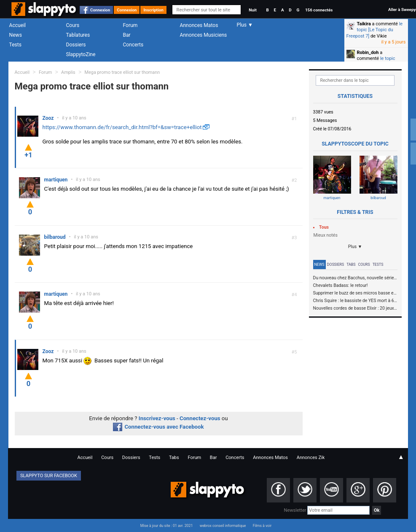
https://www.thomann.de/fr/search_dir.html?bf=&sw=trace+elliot (122, 127)
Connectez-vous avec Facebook (158, 427)
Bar (127, 35)
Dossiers (76, 45)
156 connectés (319, 10)
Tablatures (78, 35)
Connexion (100, 10)
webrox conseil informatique (223, 526)
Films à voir (262, 526)
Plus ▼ (355, 247)
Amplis (68, 72)
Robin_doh (368, 53)
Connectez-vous (200, 418)
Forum (130, 25)
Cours (73, 25)
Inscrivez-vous (157, 418)
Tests (15, 45)
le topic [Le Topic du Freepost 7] (375, 30)
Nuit (252, 10)
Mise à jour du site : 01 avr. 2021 (166, 526)
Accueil (18, 25)
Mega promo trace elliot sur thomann (122, 72)
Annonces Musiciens (204, 35)
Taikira (364, 24)
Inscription (153, 10)
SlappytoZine (81, 54)
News (16, 35)
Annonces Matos (199, 25)
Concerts (133, 45)
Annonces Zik (311, 458)
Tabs (351, 265)
